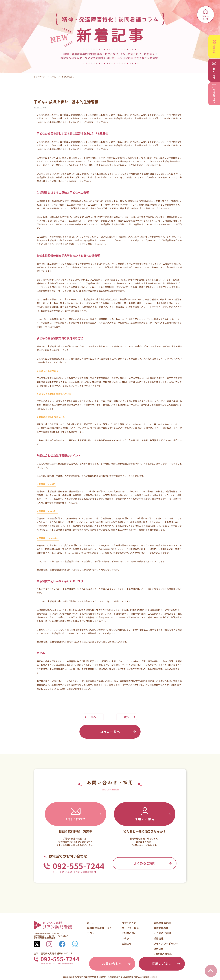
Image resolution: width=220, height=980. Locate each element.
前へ (93, 717)
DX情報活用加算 (163, 954)
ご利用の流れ (129, 933)
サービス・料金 (130, 928)
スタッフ (127, 938)
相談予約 (215, 47)
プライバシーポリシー (166, 944)
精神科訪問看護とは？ (99, 928)
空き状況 (214, 94)
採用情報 (159, 938)
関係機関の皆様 (162, 923)
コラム (53, 77)
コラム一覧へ (110, 732)
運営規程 (159, 949)
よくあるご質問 (145, 863)
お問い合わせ (76, 814)
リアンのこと (129, 923)
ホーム (91, 923)
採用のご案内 (145, 814)
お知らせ (127, 944)
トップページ (39, 77)
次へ (127, 717)
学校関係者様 (161, 928)
